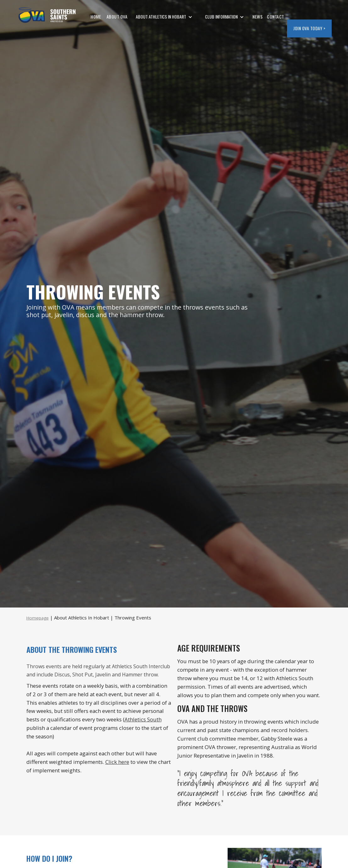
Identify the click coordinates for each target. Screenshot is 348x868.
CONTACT (276, 17)
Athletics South (143, 719)
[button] (164, 17)
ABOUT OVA (116, 17)
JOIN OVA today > (309, 28)
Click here (117, 762)
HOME (96, 17)
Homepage (38, 618)
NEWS (257, 17)
